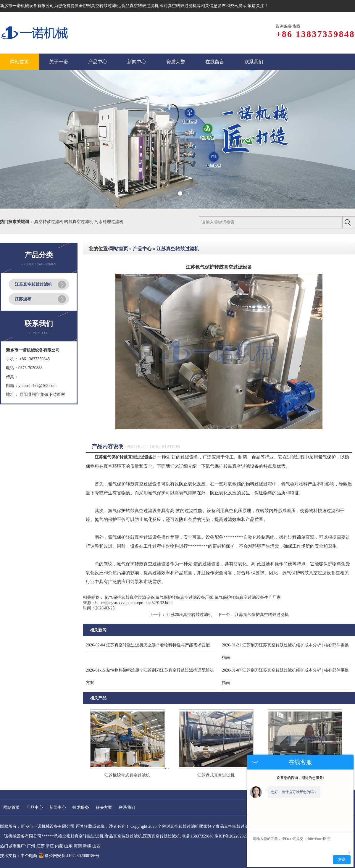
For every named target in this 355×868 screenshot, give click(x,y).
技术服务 (81, 808)
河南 (78, 846)
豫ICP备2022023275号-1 (236, 836)
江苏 (41, 846)
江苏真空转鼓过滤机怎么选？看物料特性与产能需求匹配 (148, 645)
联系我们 (127, 808)
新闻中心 (58, 808)
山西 (96, 846)
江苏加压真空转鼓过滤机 (189, 615)
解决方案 (104, 808)
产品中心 (142, 249)
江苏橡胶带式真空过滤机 (127, 775)
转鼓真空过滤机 (79, 222)
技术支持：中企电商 (19, 856)
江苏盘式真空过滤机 (216, 775)
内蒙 (59, 846)
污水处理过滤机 (109, 222)
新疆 (87, 846)
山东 (68, 846)
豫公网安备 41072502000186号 (69, 856)
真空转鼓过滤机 (49, 222)
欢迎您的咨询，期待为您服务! (300, 778)
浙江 (50, 846)
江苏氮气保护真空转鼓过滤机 (262, 615)
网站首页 (119, 249)
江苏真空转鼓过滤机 (33, 284)
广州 (31, 846)
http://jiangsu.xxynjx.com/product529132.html (134, 603)
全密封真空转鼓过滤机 (99, 6)
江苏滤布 (23, 299)
